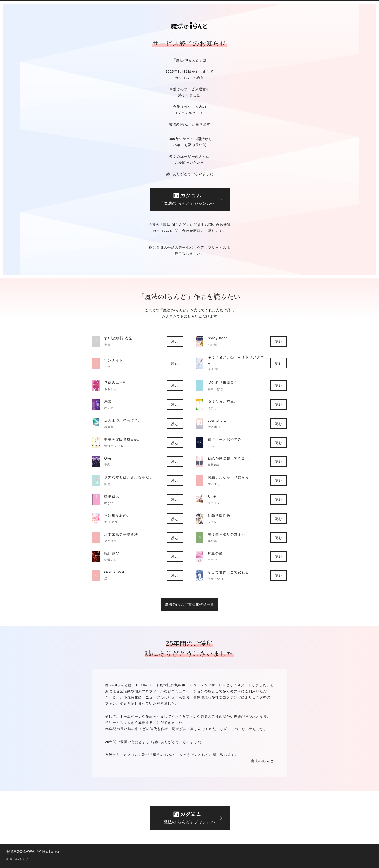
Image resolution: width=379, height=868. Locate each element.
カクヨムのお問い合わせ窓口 (177, 231)
